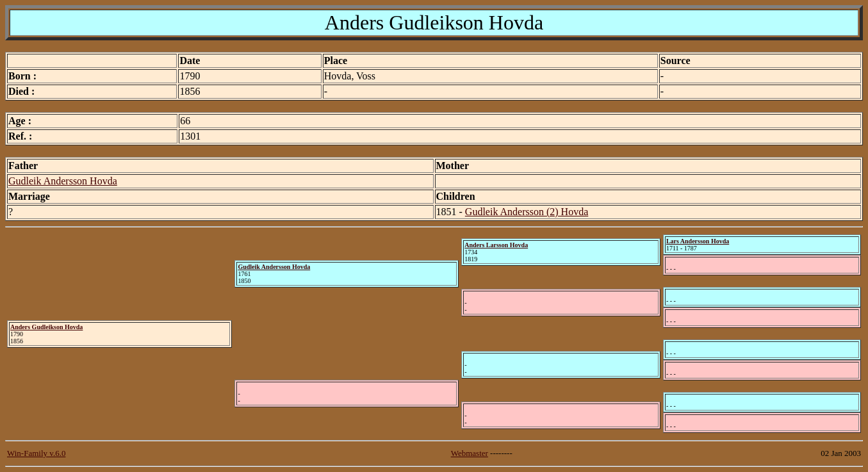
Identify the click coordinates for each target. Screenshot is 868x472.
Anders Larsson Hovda (496, 245)
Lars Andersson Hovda (698, 241)
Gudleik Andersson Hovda (63, 181)
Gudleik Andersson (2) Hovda (527, 212)
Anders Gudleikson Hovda (46, 327)
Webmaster (470, 453)
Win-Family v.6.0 (36, 453)
